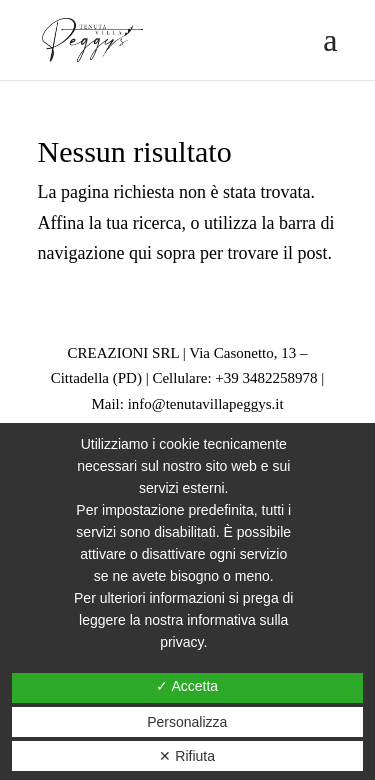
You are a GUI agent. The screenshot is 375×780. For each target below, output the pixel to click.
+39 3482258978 (266, 378)
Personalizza (187, 722)
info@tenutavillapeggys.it (206, 404)
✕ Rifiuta (187, 756)
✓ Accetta (187, 686)
